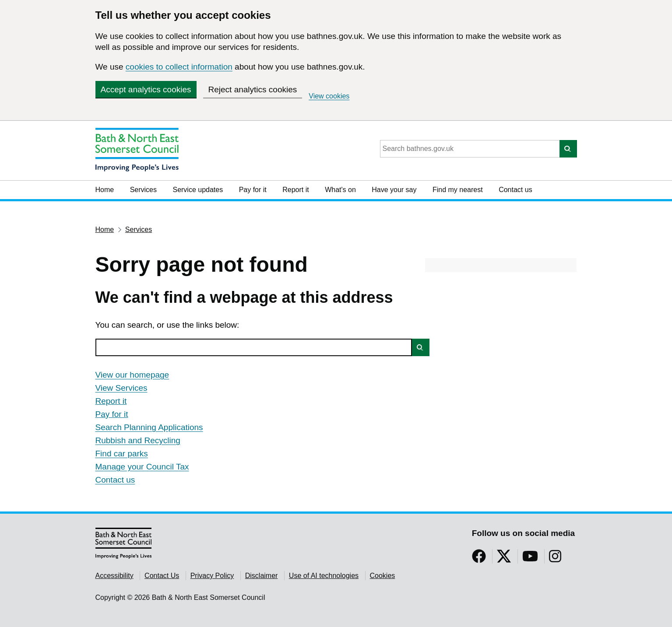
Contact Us (162, 576)
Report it (296, 190)
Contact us (515, 190)
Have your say (394, 190)
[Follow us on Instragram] (555, 559)
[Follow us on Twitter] (504, 559)
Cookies (383, 576)
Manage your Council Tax (142, 467)
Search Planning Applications (149, 427)
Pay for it (253, 190)
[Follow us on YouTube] (530, 559)
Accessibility (114, 576)
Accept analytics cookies (146, 89)
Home (105, 190)
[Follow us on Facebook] (479, 559)
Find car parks (122, 454)
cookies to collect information (179, 67)
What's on (340, 190)
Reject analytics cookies (253, 89)
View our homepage (132, 375)
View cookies (329, 96)
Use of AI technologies (324, 576)
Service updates (198, 190)
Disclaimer (262, 576)
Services (143, 190)
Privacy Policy (212, 576)
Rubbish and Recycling (138, 440)
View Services (121, 388)
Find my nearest (458, 190)
